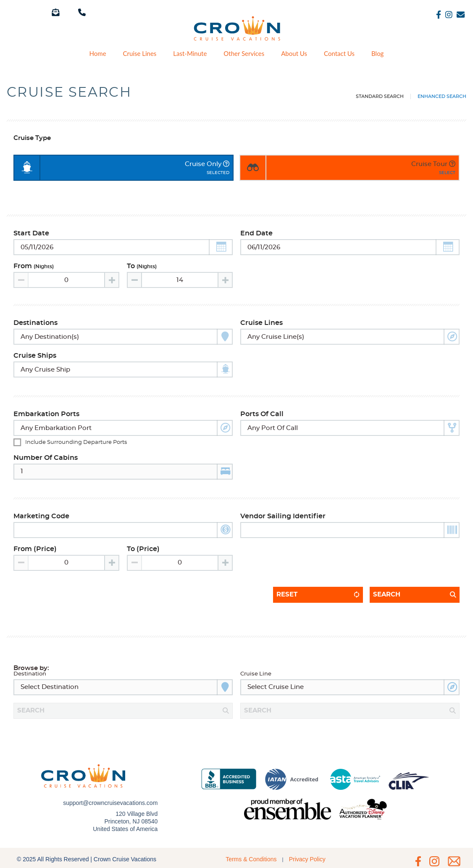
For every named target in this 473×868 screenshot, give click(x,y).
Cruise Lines (140, 54)
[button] (221, 247)
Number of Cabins (46, 458)
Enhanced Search (442, 96)
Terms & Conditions (251, 851)
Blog (377, 54)
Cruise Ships (35, 356)
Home (98, 54)
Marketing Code (41, 516)
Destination (30, 674)
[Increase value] (111, 280)
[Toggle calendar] (123, 247)
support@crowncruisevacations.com (110, 799)
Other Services (244, 54)
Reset (287, 595)
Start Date (31, 233)
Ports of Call (262, 414)
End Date (256, 233)
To (142, 266)
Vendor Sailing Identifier (283, 516)
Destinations (35, 323)
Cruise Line (256, 674)
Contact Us (339, 54)
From (34, 266)
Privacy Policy (307, 851)
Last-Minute (190, 54)
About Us (294, 54)
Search (387, 595)
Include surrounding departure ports (76, 442)
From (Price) (35, 549)
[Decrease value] (135, 280)
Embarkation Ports (46, 414)
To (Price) (143, 549)
